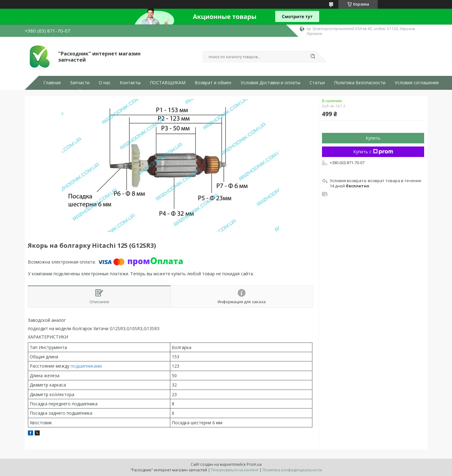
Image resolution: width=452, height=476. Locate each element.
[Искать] (313, 57)
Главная (52, 83)
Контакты (130, 83)
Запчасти (80, 83)
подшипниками (86, 366)
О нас (105, 83)
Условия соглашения (417, 83)
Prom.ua (254, 464)
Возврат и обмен (213, 83)
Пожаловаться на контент (235, 470)
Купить (373, 138)
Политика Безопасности (360, 83)
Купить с (373, 152)
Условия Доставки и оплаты (270, 83)
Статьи (317, 83)
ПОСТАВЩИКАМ (168, 83)
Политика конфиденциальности (292, 470)
